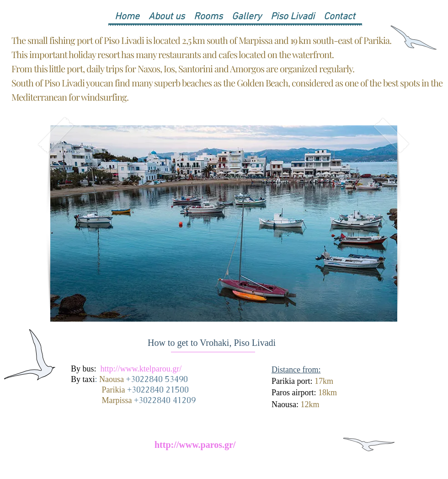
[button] (224, 223)
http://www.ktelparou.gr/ (141, 369)
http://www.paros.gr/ (195, 445)
